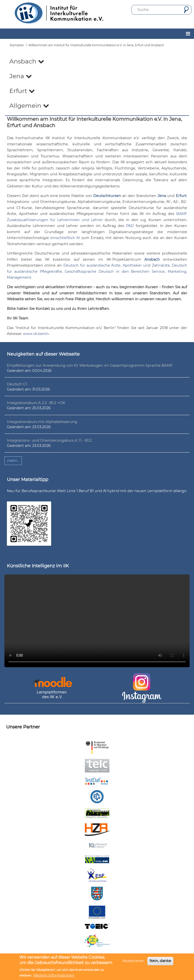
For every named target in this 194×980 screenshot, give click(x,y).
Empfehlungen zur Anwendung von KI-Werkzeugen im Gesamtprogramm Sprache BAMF (90, 365)
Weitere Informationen (54, 975)
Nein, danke (160, 961)
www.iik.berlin (36, 334)
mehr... (13, 461)
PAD (130, 226)
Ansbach (27, 61)
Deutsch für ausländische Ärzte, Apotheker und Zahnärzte (117, 265)
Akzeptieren (133, 961)
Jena (21, 76)
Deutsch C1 (17, 384)
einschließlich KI (65, 238)
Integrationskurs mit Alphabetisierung (42, 422)
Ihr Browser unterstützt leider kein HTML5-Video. (97, 621)
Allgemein (29, 106)
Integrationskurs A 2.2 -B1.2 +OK (36, 403)
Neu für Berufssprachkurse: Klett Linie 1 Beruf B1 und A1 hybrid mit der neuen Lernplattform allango (97, 491)
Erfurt (22, 91)
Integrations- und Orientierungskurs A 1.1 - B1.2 (49, 440)
